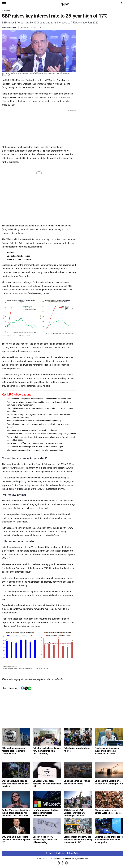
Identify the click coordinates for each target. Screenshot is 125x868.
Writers (61, 853)
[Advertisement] (39, 127)
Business (6, 11)
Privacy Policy (73, 853)
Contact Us (50, 853)
